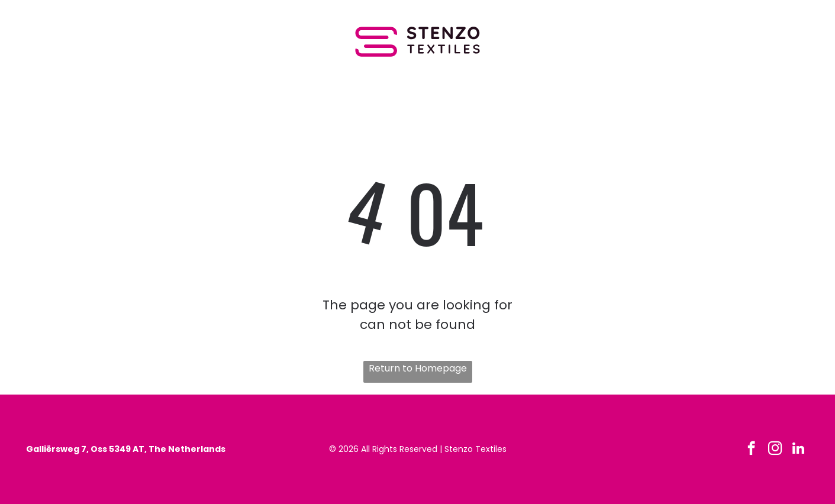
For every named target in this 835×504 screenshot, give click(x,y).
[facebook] (751, 450)
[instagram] (775, 450)
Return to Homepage (418, 368)
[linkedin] (799, 450)
